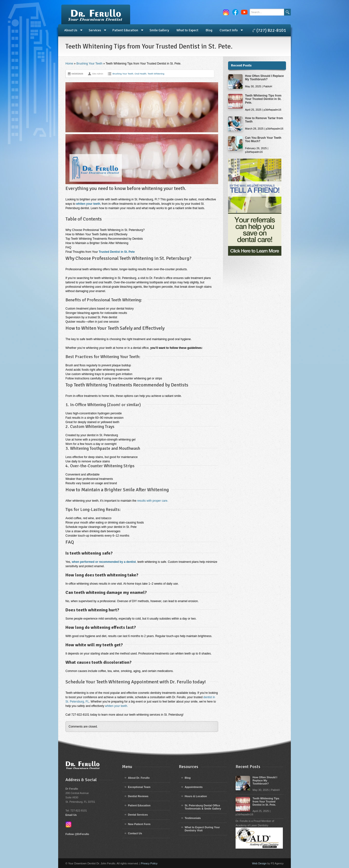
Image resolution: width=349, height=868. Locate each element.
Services (96, 30)
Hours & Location (196, 796)
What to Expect (187, 30)
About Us (71, 30)
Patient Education (126, 30)
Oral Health (140, 74)
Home (69, 64)
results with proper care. (153, 501)
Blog (209, 30)
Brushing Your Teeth (89, 64)
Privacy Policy (149, 863)
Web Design (259, 863)
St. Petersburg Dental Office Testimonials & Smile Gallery (203, 807)
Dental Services (138, 815)
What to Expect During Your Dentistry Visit (202, 829)
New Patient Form (139, 824)
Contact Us (135, 833)
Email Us (71, 815)
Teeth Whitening (156, 74)
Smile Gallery (159, 30)
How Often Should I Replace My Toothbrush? (264, 78)
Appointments (194, 787)
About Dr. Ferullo (139, 778)
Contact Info (229, 30)
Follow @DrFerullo (77, 834)
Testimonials (193, 818)
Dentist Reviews (138, 796)
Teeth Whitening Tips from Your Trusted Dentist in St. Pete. (263, 99)
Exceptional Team (139, 787)
